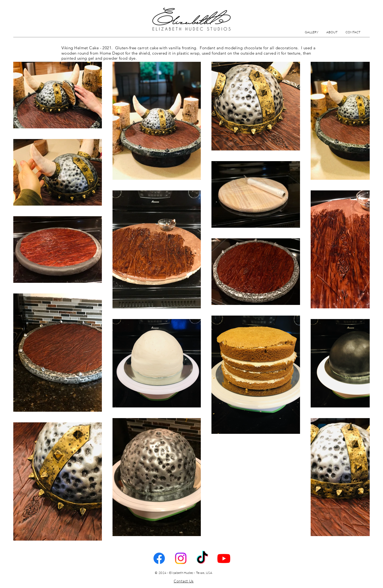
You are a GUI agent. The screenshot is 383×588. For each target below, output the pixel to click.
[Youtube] (224, 558)
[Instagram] (181, 558)
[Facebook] (159, 558)
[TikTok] (202, 558)
